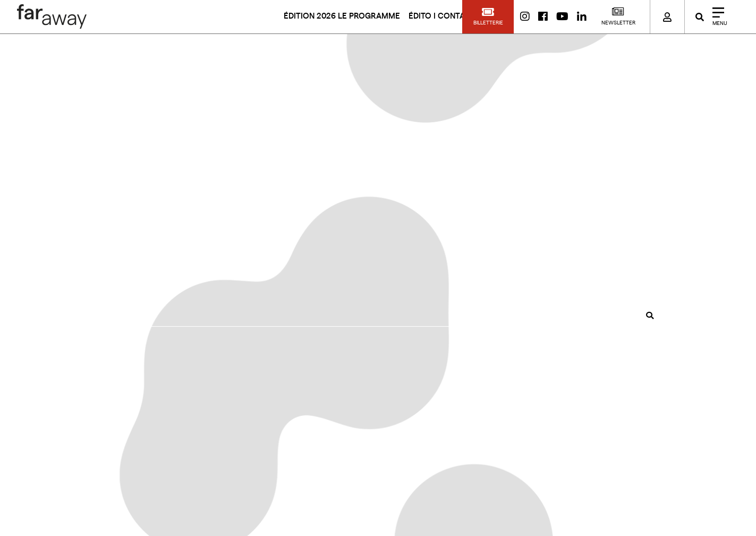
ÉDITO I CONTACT (442, 16)
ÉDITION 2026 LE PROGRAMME (342, 16)
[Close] (716, 17)
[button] (488, 17)
